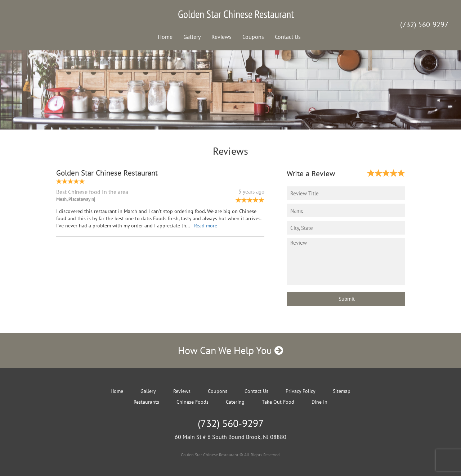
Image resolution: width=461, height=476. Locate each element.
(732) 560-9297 (424, 24)
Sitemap (342, 391)
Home (165, 37)
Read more (206, 226)
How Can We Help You (230, 350)
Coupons (253, 37)
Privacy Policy (301, 391)
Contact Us (288, 37)
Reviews (221, 37)
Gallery (192, 37)
